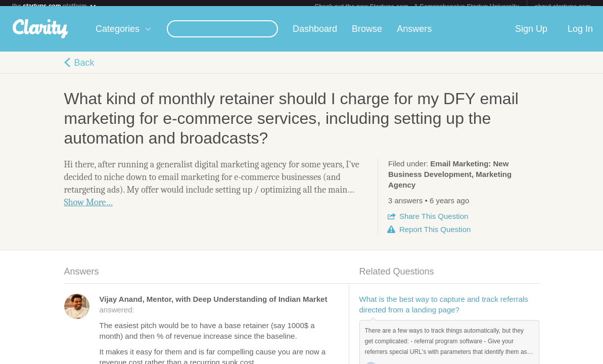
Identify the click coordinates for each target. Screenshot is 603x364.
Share (434, 222)
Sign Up (531, 35)
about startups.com (563, 7)
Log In (580, 35)
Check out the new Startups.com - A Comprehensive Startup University (417, 7)
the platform (55, 6)
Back (84, 69)
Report (435, 235)
